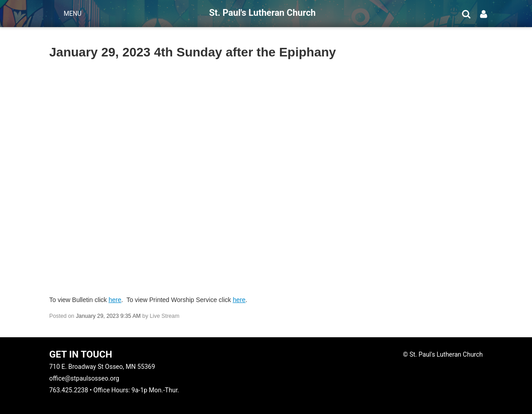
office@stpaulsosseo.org (84, 378)
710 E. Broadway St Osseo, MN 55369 (102, 367)
